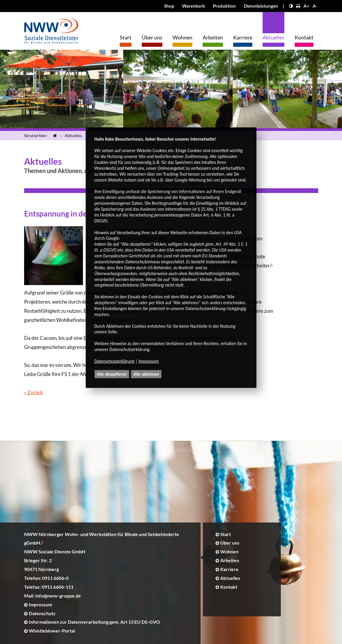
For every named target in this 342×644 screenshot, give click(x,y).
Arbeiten (213, 37)
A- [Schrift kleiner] (315, 6)
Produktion (224, 6)
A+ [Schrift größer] (306, 6)
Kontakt (304, 37)
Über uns (152, 37)
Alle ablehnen (146, 374)
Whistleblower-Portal (52, 631)
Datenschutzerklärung (114, 361)
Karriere (243, 37)
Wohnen (182, 37)
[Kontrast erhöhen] (291, 6)
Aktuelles (273, 37)
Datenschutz (42, 613)
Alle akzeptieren (112, 374)
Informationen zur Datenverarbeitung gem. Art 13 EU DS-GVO (94, 622)
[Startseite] (54, 136)
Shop (169, 6)
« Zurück (34, 392)
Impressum (149, 361)
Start (126, 37)
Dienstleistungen (261, 6)
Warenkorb (193, 6)
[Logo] (51, 29)
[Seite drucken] (298, 6)
